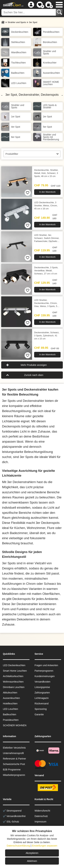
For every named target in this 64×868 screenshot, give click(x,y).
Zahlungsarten (42, 693)
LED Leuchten (10, 709)
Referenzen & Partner (14, 759)
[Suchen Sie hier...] (29, 12)
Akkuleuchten (10, 693)
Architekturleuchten (13, 676)
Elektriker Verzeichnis (14, 748)
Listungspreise (42, 687)
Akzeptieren (32, 853)
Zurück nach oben (34, 375)
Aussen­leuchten (11, 698)
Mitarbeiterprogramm (14, 775)
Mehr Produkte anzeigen (34, 365)
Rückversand (42, 704)
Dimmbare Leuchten (14, 687)
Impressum (41, 822)
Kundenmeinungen (45, 676)
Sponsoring (41, 709)
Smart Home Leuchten (15, 671)
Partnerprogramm (44, 671)
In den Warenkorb (47, 192)
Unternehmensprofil (13, 753)
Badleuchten (10, 714)
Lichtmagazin (42, 698)
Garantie (39, 714)
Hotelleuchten (10, 704)
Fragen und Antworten (46, 665)
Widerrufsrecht (42, 811)
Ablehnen (32, 861)
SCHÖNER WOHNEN (15, 725)
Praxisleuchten (11, 720)
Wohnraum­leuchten (13, 682)
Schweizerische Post (14, 764)
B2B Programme (12, 770)
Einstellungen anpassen (45, 846)
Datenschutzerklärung (18, 846)
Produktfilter (12, 154)
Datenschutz (41, 816)
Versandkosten (43, 682)
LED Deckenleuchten (14, 665)
